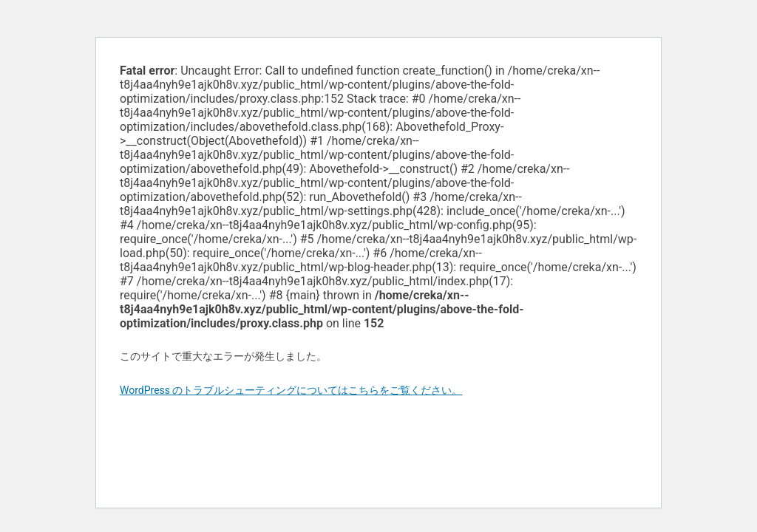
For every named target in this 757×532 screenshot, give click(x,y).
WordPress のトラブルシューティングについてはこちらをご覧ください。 (291, 390)
